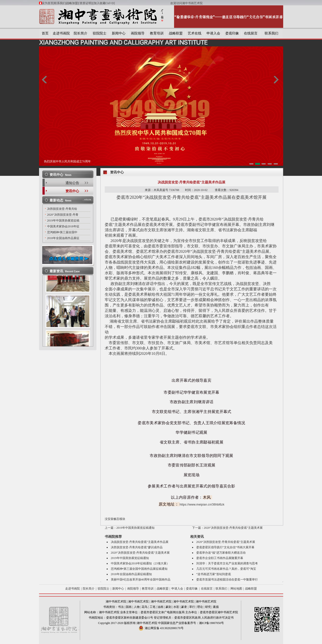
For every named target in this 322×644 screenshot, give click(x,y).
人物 (137, 607)
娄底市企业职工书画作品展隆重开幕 (220, 558)
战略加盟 (72, 3)
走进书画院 (61, 33)
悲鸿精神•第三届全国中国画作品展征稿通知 (139, 569)
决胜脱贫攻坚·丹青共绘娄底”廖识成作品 (137, 547)
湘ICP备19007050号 (212, 623)
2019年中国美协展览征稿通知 (135, 528)
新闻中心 (119, 33)
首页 (45, 33)
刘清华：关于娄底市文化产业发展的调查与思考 (227, 563)
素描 (216, 607)
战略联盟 (176, 33)
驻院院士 (100, 33)
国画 (129, 607)
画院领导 (138, 33)
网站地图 (236, 589)
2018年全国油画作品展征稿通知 (131, 574)
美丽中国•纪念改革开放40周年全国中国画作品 (141, 580)
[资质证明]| (86, 3)
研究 (208, 607)
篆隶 (184, 607)
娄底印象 (232, 33)
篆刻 (168, 607)
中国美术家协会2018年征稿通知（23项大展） (140, 563)
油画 (160, 607)
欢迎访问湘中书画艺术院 (187, 3)
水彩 (176, 607)
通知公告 (72, 183)
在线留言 (251, 33)
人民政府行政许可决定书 (218, 618)
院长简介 (81, 33)
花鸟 (145, 607)
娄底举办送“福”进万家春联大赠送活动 (221, 553)
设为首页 (48, 3)
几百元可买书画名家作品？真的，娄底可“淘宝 (226, 569)
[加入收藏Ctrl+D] (132, 3)
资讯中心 (72, 191)
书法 (121, 607)
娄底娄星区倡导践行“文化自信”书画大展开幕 (225, 547)
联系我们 (60, 3)
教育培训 (157, 33)
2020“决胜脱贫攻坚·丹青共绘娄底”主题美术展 (233, 528)
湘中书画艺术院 (116, 602)
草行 (192, 607)
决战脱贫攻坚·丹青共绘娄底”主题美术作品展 (140, 542)
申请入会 (213, 33)
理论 (200, 607)
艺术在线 (195, 33)
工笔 (153, 607)
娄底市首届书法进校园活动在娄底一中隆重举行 (227, 580)
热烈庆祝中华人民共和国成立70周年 (67, 161)
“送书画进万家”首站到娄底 (214, 574)
